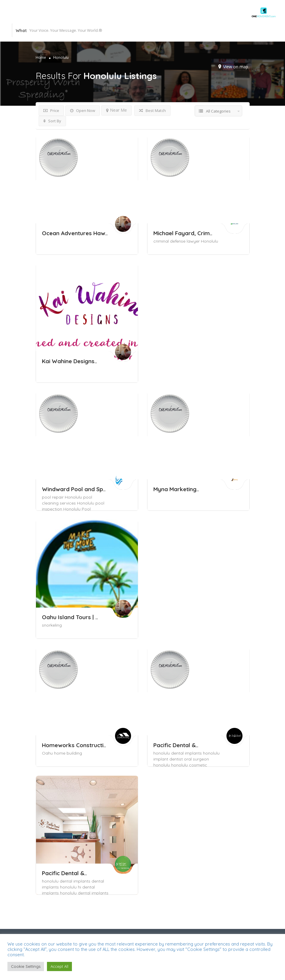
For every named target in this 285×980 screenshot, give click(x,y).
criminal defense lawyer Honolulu (186, 241)
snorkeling (52, 625)
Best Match (152, 110)
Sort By (52, 121)
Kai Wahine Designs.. (69, 361)
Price (51, 110)
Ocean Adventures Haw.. (75, 233)
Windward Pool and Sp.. (74, 489)
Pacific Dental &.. (176, 745)
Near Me (116, 110)
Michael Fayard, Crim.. (183, 233)
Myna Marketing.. (176, 489)
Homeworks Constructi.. (74, 745)
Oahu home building (62, 753)
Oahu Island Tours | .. (70, 617)
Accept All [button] (59, 966)
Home (41, 57)
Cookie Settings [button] (26, 966)
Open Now (83, 110)
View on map (236, 67)
